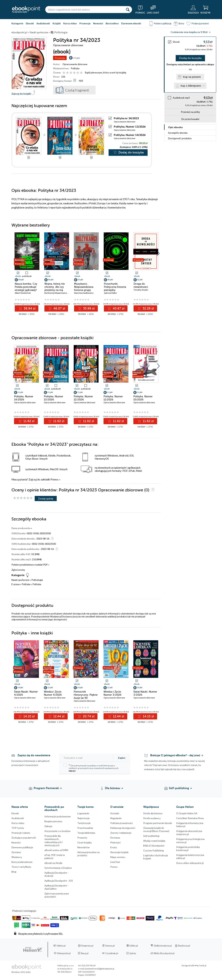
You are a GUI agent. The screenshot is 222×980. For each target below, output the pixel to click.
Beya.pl (85, 953)
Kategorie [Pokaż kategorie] (17, 23)
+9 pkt (76, 58)
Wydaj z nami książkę (154, 841)
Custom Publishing (153, 850)
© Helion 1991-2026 (21, 972)
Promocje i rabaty (21, 833)
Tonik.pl (203, 966)
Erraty (114, 847)
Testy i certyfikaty (21, 867)
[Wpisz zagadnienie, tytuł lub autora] (84, 10)
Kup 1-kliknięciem (191, 86)
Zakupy (48, 826)
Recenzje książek (119, 852)
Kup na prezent (192, 77)
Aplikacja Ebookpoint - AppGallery (56, 887)
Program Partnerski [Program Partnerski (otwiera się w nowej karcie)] (46, 788)
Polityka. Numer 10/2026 (143, 398)
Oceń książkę (84, 842)
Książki (57, 23)
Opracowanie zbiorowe (75, 64)
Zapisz (122, 758)
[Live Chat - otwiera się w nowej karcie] (153, 10)
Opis (175, 127)
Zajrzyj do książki (21, 94)
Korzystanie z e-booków (57, 831)
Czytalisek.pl (112, 953)
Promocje (85, 23)
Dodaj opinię (46, 498)
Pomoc (55, 479)
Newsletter (84, 847)
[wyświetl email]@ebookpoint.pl (100, 969)
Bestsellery (112, 23)
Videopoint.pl (64, 953)
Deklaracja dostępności (123, 828)
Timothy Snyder (141, 290)
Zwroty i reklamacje (121, 833)
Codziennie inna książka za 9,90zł (189, 32)
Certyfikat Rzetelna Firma (190, 818)
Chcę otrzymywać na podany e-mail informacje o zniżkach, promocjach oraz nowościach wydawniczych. (91, 768)
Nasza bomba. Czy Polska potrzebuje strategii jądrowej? (26, 287)
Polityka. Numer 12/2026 (83, 398)
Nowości (98, 23)
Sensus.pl (110, 946)
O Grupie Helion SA (187, 813)
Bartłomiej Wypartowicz (56, 293)
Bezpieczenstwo (53, 821)
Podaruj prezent (200, 23)
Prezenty (82, 838)
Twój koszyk (84, 823)
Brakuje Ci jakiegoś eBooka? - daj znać (175, 755)
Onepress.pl (87, 946)
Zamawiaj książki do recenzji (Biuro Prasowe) (156, 829)
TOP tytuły (18, 828)
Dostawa (115, 838)
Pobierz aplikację (163, 23)
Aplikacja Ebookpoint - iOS (59, 881)
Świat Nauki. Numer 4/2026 (26, 693)
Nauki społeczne (20, 580)
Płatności (115, 842)
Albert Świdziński (23, 293)
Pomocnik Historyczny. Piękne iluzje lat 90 (86, 695)
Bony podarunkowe (22, 862)
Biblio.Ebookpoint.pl (164, 953)
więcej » (72, 771)
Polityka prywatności (121, 823)
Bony (181, 23)
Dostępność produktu (180, 138)
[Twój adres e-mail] (86, 758)
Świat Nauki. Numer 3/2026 (145, 693)
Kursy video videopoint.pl (190, 863)
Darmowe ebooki (131, 23)
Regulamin (116, 818)
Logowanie (83, 813)
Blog (14, 872)
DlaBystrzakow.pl (163, 946)
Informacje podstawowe (58, 816)
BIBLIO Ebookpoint (154, 846)
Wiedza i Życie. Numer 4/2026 (53, 693)
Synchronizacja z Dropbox (58, 868)
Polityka (75, 68)
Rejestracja (83, 818)
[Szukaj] (128, 10)
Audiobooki (43, 23)
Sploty (133, 953)
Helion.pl (61, 946)
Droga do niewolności (141, 285)
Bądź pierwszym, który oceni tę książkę (106, 72)
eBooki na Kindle (53, 863)
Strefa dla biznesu (153, 813)
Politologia (37, 580)
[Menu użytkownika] (193, 10)
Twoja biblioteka (86, 833)
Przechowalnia (85, 828)
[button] (158, 253)
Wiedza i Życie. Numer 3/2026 (113, 693)
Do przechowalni (190, 119)
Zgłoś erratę (18, 570)
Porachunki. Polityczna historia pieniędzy (115, 287)
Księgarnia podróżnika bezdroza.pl (188, 849)
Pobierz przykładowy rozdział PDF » (30, 565)
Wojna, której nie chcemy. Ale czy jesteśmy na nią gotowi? (55, 288)
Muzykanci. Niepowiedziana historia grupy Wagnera (84, 288)
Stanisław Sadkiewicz (84, 293)
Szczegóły (178, 133)
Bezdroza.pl (184, 946)
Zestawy (16, 852)
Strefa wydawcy (152, 818)
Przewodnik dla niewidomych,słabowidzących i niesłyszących (54, 841)
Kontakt (115, 813)
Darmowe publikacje (22, 847)
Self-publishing (151, 836)
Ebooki (30, 23)
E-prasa (16, 584)
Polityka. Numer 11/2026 (113, 398)
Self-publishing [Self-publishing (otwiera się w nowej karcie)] (179, 788)
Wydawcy (17, 857)
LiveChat (115, 862)
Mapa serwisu (118, 857)
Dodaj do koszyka (190, 58)
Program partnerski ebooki (158, 823)
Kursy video (70, 23)
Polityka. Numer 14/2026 (130, 135)
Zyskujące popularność (24, 838)
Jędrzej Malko (110, 293)
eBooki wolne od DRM (56, 850)
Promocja (60, 58)
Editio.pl (134, 946)
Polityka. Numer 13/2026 (130, 126)
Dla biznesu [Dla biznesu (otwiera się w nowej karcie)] (113, 788)
